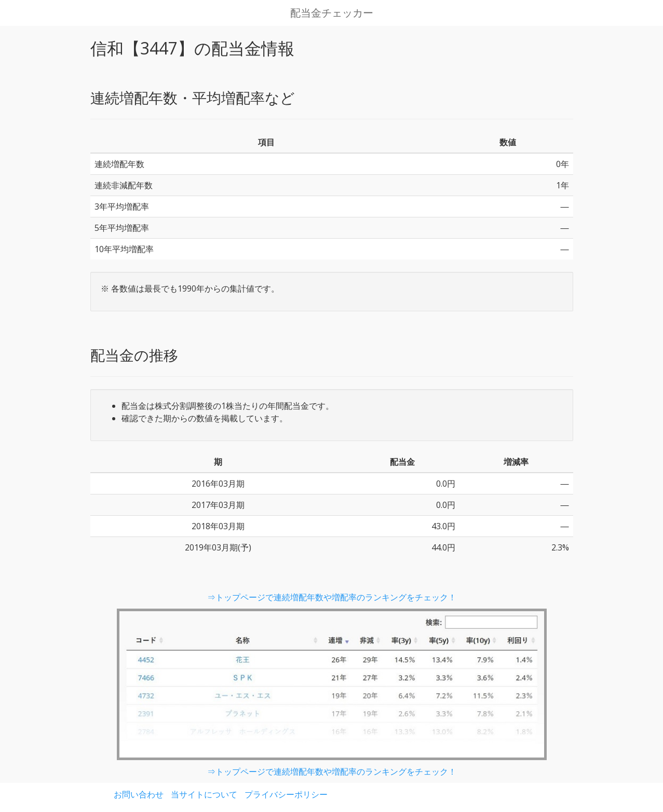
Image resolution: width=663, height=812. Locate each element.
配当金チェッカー (332, 13)
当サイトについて (204, 794)
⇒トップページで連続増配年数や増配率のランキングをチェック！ (332, 597)
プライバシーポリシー (286, 794)
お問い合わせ (139, 794)
